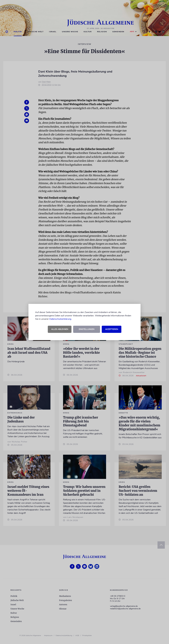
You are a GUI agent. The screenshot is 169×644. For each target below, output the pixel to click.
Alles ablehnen (60, 329)
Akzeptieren (112, 329)
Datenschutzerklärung (60, 319)
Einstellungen (87, 329)
